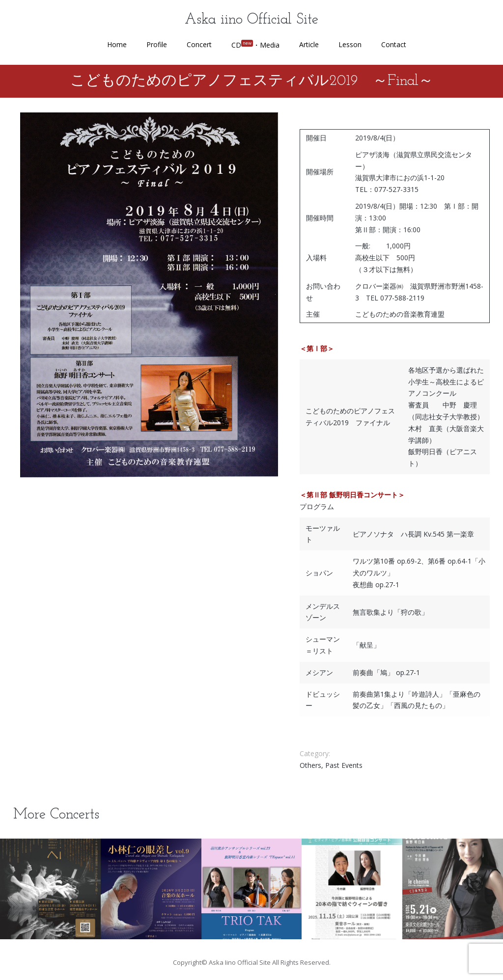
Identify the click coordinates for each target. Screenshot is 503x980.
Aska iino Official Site (251, 20)
